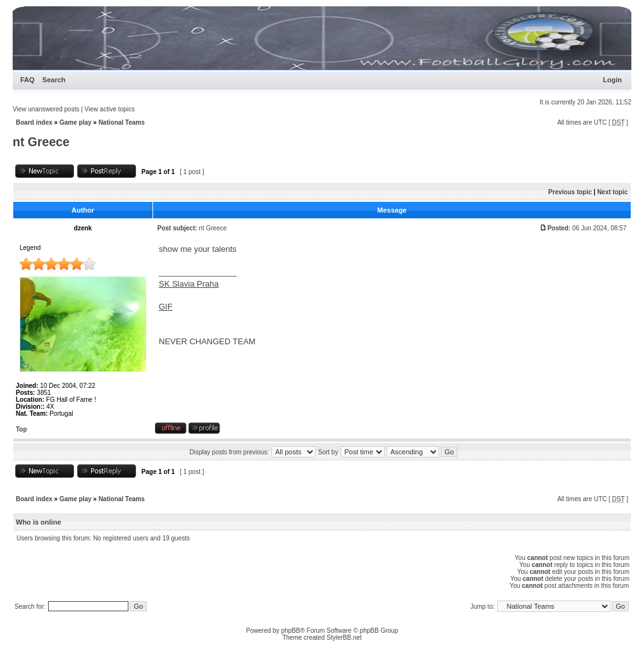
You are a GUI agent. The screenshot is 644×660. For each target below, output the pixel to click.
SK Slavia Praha (189, 284)
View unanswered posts (46, 109)
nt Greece (41, 142)
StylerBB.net (344, 638)
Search (54, 80)
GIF (166, 307)
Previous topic (570, 192)
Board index (34, 122)
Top (22, 429)
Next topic (612, 192)
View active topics (110, 109)
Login (612, 80)
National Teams (122, 122)
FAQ (28, 80)
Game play (76, 122)
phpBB (290, 631)
